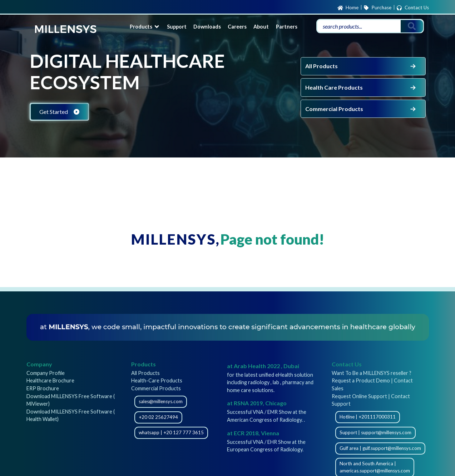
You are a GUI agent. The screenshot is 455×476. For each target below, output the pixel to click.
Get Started (59, 112)
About (261, 27)
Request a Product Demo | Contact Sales (372, 384)
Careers (237, 27)
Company (39, 364)
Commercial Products (361, 109)
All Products (361, 66)
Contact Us (412, 8)
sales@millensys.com (161, 401)
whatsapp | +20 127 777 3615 (171, 432)
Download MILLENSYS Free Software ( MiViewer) (71, 400)
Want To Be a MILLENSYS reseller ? (372, 373)
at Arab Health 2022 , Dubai (263, 366)
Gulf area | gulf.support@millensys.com (380, 448)
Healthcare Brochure (50, 380)
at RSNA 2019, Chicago (257, 403)
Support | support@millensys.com (375, 432)
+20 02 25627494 (158, 417)
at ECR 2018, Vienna (253, 433)
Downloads (207, 27)
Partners (287, 27)
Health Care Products (361, 87)
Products (145, 27)
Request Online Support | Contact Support (371, 400)
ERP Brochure (43, 388)
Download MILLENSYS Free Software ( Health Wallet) (71, 415)
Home (348, 8)
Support (177, 27)
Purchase (377, 8)
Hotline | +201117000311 (368, 417)
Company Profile (46, 373)
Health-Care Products (157, 380)
